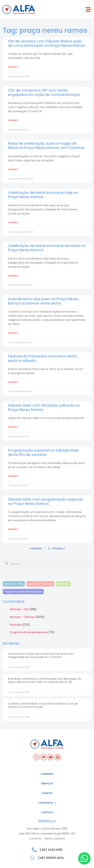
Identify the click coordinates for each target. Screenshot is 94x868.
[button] (88, 9)
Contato (47, 812)
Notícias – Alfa (19, 609)
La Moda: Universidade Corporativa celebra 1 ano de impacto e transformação (43, 705)
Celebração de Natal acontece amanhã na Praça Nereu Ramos (47, 248)
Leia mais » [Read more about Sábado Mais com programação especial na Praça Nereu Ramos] (13, 529)
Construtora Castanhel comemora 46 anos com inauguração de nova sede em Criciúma (41, 655)
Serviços (47, 784)
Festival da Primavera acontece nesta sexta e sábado (42, 358)
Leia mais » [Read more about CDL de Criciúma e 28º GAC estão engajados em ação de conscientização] (13, 120)
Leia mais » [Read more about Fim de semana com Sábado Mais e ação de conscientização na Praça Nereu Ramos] (13, 67)
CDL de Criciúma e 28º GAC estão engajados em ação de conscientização (44, 92)
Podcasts (63, 584)
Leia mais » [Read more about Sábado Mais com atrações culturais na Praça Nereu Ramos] (13, 427)
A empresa (47, 774)
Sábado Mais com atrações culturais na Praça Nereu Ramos (44, 407)
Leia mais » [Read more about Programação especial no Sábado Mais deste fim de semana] (13, 476)
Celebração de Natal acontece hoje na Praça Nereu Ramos (43, 195)
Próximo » (58, 548)
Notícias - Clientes (40, 584)
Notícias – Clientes (22, 617)
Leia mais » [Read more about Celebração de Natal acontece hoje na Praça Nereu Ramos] (13, 222)
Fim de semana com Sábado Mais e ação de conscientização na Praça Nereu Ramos (47, 43)
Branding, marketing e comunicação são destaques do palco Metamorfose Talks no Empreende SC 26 (45, 680)
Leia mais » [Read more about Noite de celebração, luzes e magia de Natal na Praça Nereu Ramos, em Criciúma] (13, 169)
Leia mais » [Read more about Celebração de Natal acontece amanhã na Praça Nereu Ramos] (13, 276)
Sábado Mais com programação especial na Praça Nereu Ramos (45, 501)
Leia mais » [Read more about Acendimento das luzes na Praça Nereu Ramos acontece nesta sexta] (13, 333)
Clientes (47, 793)
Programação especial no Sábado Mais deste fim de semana (43, 452)
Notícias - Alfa (14, 584)
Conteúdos (47, 803)
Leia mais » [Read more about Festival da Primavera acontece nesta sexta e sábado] (13, 382)
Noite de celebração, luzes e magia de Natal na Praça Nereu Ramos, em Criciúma (46, 146)
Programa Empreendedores (23, 592)
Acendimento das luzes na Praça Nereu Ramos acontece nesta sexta (43, 301)
